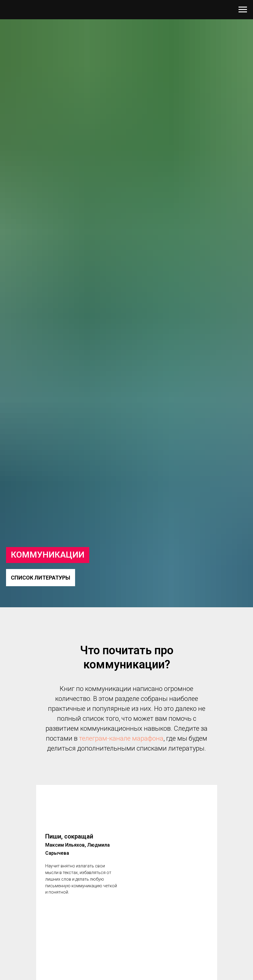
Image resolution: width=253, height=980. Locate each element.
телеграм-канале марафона (121, 738)
